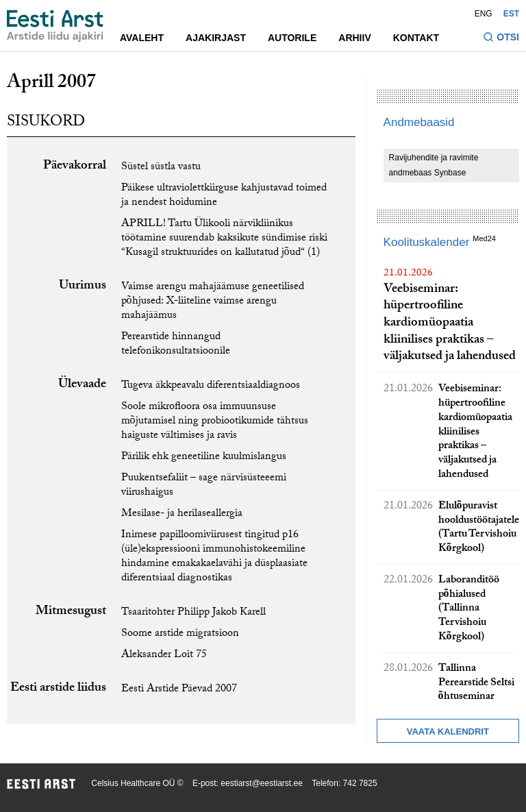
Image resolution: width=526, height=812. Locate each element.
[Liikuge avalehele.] (55, 26)
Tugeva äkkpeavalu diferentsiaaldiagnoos (211, 386)
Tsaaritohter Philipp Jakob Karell (193, 613)
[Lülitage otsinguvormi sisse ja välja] (501, 39)
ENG (484, 14)
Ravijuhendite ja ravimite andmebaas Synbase (434, 165)
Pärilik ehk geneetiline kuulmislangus (204, 457)
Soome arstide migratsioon (180, 634)
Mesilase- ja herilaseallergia (182, 514)
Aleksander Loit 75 (164, 655)
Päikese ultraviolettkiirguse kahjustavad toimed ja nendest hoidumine (224, 196)
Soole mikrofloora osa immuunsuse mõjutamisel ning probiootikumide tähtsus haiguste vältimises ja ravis (215, 422)
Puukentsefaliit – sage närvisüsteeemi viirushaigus (204, 486)
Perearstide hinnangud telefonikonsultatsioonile (176, 345)
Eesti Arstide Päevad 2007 (179, 690)
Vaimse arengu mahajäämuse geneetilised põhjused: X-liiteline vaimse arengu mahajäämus (213, 302)
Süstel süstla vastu (161, 168)
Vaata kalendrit (448, 731)
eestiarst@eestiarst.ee (262, 783)
